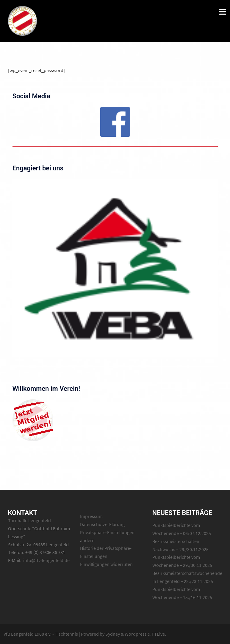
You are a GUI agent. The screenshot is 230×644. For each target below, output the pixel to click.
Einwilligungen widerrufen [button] (106, 564)
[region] (115, 122)
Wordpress (136, 634)
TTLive (158, 634)
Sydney (113, 634)
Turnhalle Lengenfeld (29, 520)
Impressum (91, 516)
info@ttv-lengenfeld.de (46, 560)
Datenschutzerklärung (102, 524)
